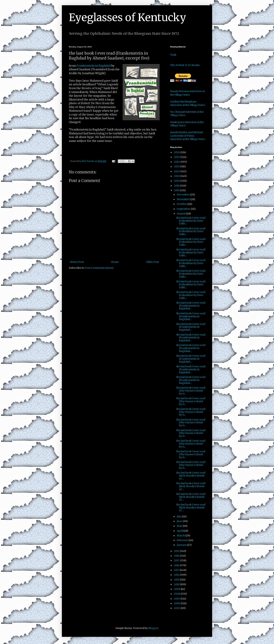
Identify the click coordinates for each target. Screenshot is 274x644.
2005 (177, 608)
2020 (177, 181)
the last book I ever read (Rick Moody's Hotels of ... (191, 476)
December (183, 195)
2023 (177, 166)
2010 (177, 584)
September (184, 209)
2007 (177, 599)
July (179, 516)
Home (115, 262)
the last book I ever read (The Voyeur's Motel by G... (191, 391)
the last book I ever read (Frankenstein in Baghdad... (191, 306)
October (182, 204)
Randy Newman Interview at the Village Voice (187, 93)
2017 (177, 551)
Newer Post (77, 262)
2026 (177, 152)
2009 (177, 589)
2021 (177, 176)
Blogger (153, 628)
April (180, 531)
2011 (177, 580)
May (180, 526)
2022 (177, 171)
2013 (177, 570)
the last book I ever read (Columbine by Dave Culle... (191, 221)
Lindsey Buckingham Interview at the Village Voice (188, 103)
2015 (177, 560)
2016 (177, 556)
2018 (177, 190)
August (181, 214)
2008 (177, 594)
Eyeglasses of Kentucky (127, 17)
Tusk (173, 55)
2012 (177, 575)
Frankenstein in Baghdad (93, 66)
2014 (177, 565)
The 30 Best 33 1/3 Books (185, 65)
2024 (177, 162)
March (181, 535)
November (184, 199)
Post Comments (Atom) (99, 268)
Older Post (152, 262)
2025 (177, 157)
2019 (177, 186)
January (182, 545)
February (183, 540)
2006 (177, 603)
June (180, 521)
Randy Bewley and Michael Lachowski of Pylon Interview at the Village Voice (188, 136)
